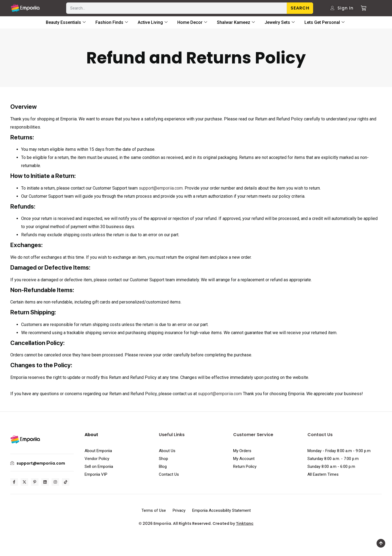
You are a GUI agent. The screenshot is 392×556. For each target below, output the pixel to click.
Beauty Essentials (66, 22)
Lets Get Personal (324, 22)
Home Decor (192, 22)
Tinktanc (245, 523)
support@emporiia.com (161, 188)
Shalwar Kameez (236, 22)
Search (300, 8)
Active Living (153, 22)
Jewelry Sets (280, 22)
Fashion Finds (112, 22)
